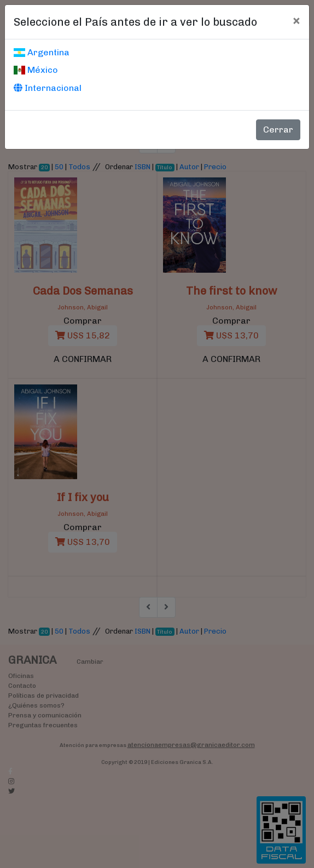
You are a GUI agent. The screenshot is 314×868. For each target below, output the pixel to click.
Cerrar (278, 130)
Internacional (48, 88)
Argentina (42, 52)
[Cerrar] (296, 20)
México (36, 70)
